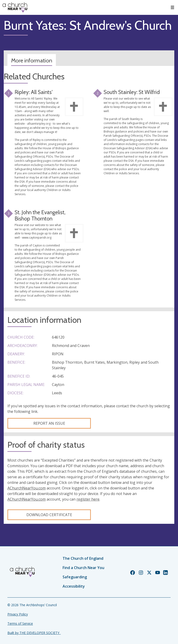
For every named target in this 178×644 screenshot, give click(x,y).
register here (88, 499)
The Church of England (83, 558)
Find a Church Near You (83, 568)
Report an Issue (49, 423)
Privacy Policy (18, 614)
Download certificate (49, 515)
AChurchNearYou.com (27, 488)
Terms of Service (20, 623)
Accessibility (74, 586)
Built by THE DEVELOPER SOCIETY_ (34, 633)
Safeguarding (75, 577)
